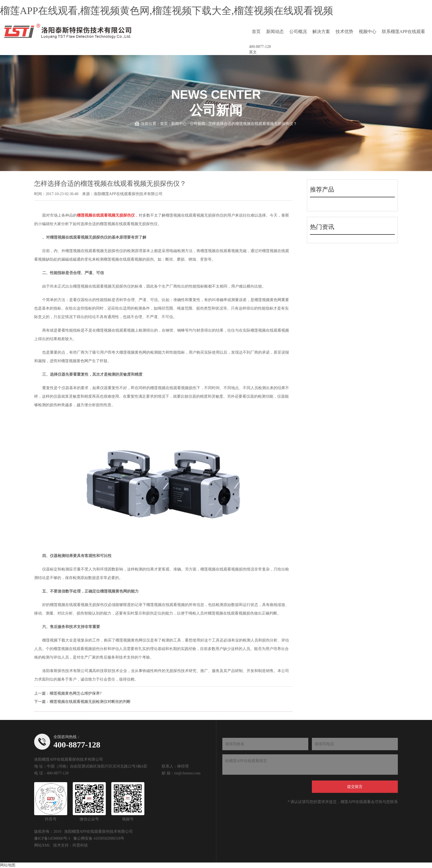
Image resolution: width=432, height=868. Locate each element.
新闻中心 (179, 124)
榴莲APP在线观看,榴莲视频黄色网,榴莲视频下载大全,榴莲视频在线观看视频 (167, 11)
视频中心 (368, 32)
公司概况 (298, 32)
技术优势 (344, 32)
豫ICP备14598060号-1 (52, 838)
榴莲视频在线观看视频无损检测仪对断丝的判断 (90, 702)
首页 (256, 32)
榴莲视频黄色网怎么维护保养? (75, 693)
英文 (253, 52)
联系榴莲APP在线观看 (403, 32)
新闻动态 (275, 32)
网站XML (42, 845)
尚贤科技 (80, 845)
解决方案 (321, 32)
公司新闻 (198, 124)
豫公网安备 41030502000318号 (99, 838)
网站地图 (8, 865)
